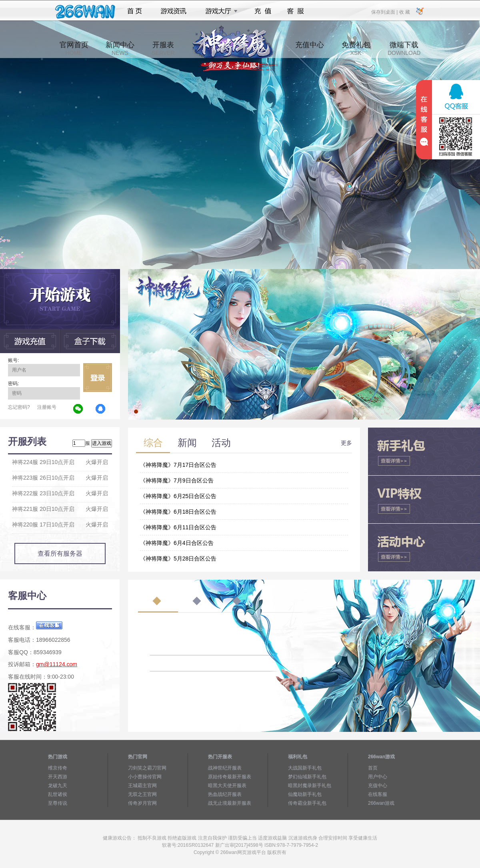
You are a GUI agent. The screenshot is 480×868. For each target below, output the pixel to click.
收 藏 (404, 12)
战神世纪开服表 (225, 768)
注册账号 (47, 407)
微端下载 (404, 48)
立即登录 (98, 378)
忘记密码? (19, 407)
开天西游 (58, 777)
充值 (263, 11)
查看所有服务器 (60, 554)
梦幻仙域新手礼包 (307, 777)
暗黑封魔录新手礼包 (310, 786)
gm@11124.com (57, 664)
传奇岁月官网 (142, 803)
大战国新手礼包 (305, 768)
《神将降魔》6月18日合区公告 (178, 512)
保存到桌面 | (385, 12)
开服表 (163, 48)
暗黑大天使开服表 (227, 786)
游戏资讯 (174, 11)
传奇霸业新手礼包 (307, 803)
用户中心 (378, 777)
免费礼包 (356, 48)
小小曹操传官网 (145, 777)
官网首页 (74, 48)
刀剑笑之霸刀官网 (147, 768)
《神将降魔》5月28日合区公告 (178, 559)
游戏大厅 (219, 11)
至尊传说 (58, 803)
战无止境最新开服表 (230, 803)
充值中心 (310, 48)
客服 (296, 11)
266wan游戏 (381, 803)
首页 (135, 11)
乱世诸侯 (58, 794)
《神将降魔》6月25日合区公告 (178, 496)
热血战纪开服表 (225, 794)
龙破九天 (58, 786)
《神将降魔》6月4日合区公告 (177, 543)
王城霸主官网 (142, 786)
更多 (346, 443)
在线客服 (378, 794)
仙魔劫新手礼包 (305, 794)
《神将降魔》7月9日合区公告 (177, 480)
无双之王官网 (142, 794)
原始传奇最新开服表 (230, 777)
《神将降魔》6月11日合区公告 (178, 527)
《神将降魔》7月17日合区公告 (178, 465)
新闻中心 (120, 48)
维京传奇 (58, 768)
